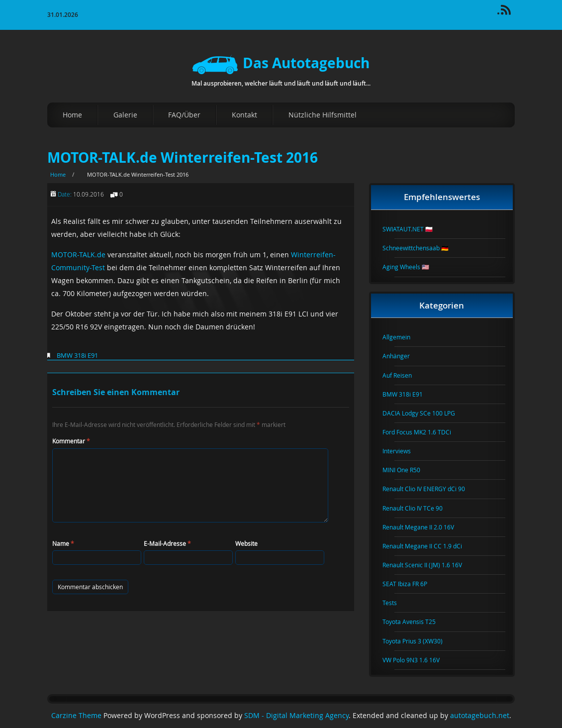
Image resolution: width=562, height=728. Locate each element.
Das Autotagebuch (281, 63)
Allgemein (402, 337)
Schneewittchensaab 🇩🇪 (421, 248)
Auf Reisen (403, 375)
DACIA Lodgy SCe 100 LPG (425, 413)
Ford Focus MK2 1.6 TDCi (423, 432)
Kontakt (244, 115)
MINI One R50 (407, 470)
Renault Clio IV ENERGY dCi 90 (430, 489)
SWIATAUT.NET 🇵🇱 (414, 229)
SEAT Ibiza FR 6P (411, 584)
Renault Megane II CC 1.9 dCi (428, 546)
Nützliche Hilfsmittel (323, 115)
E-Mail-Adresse (167, 543)
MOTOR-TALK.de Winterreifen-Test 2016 (183, 157)
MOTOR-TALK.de (78, 255)
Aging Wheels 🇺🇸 (412, 267)
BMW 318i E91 (77, 355)
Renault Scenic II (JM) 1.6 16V (428, 565)
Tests (396, 603)
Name (63, 543)
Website (246, 543)
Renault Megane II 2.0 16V (424, 527)
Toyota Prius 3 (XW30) (419, 641)
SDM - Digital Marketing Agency (296, 716)
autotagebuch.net (480, 716)
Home (72, 115)
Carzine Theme (76, 716)
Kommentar (71, 441)
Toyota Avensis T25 (415, 622)
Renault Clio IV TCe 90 (419, 508)
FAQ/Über (184, 115)
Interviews (403, 451)
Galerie (125, 115)
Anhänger (402, 356)
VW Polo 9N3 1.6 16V (417, 660)
